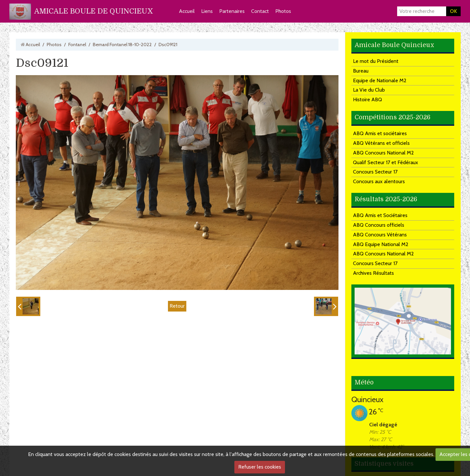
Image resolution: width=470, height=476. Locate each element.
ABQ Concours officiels (379, 225)
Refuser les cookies (260, 467)
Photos (283, 11)
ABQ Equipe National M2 (381, 244)
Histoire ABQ (367, 99)
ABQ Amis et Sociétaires (380, 215)
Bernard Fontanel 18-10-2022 (122, 45)
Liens (207, 11)
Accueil (187, 11)
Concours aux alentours (379, 181)
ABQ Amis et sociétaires (380, 133)
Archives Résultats (373, 273)
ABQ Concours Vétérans (380, 235)
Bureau (361, 71)
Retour (177, 306)
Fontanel (77, 45)
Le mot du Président (376, 61)
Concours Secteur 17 (375, 172)
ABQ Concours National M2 (383, 153)
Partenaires (232, 11)
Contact (260, 11)
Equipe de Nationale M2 (380, 80)
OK (453, 11)
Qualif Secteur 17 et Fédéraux (386, 162)
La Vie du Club (369, 90)
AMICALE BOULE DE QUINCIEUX (94, 11)
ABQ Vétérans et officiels (381, 143)
